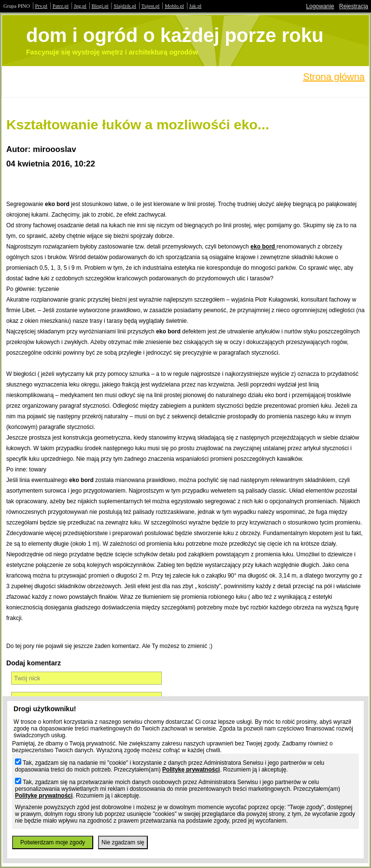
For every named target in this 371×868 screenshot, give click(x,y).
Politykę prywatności (191, 770)
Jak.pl (196, 6)
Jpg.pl (80, 6)
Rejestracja (354, 6)
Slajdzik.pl (125, 6)
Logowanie (320, 6)
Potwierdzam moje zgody (53, 842)
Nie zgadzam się (123, 842)
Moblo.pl (174, 6)
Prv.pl (41, 6)
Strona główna (334, 77)
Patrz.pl (61, 6)
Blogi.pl (100, 6)
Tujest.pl (151, 6)
